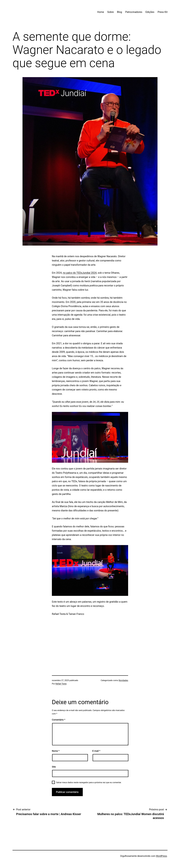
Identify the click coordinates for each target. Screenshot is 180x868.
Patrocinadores (134, 12)
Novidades (123, 680)
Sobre (110, 12)
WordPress (161, 856)
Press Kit (163, 12)
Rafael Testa (61, 684)
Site (54, 767)
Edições (150, 12)
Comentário (59, 720)
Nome (56, 751)
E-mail (96, 751)
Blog (119, 12)
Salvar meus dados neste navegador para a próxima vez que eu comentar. (89, 782)
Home (101, 12)
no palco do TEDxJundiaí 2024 (80, 273)
